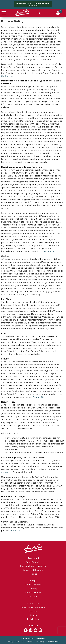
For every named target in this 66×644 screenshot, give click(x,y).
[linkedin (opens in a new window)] (40, 631)
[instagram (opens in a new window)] (31, 631)
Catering (33, 589)
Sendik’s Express (33, 585)
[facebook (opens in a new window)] (26, 631)
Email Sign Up (33, 562)
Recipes (33, 574)
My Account (33, 558)
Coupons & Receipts (33, 570)
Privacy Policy (13, 642)
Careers (33, 611)
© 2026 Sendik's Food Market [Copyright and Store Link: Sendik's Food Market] (33, 639)
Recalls (33, 615)
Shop (33, 581)
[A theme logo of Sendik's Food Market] (22, 13)
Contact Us (7, 76)
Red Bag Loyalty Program (33, 566)
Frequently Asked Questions (47, 642)
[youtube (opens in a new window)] (36, 631)
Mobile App (33, 619)
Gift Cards (33, 597)
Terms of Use (27, 642)
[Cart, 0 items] (58, 13)
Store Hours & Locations (33, 607)
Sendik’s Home (33, 593)
